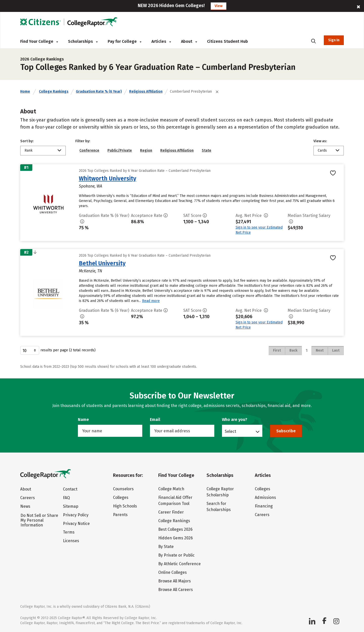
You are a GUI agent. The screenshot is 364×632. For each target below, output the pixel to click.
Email (155, 420)
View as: (320, 141)
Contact (70, 489)
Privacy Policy (76, 515)
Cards (322, 150)
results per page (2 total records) (58, 350)
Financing (264, 506)
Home (25, 91)
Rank (29, 150)
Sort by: (27, 141)
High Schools (125, 506)
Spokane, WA (90, 186)
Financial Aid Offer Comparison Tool (175, 501)
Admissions (265, 497)
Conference (89, 150)
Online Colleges (173, 572)
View (219, 6)
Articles (161, 41)
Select (230, 431)
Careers (28, 498)
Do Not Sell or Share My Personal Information (39, 520)
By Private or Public (176, 555)
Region (146, 150)
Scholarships (83, 41)
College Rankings (54, 91)
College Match (171, 489)
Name (83, 420)
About (189, 41)
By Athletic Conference (179, 564)
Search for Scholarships (219, 507)
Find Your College (39, 41)
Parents (120, 515)
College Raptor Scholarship (220, 492)
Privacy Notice (76, 524)
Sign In (334, 40)
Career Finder (171, 512)
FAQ (66, 498)
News (25, 506)
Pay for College (124, 41)
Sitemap (71, 506)
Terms (69, 532)
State (207, 150)
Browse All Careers (176, 590)
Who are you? (235, 420)
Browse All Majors (175, 581)
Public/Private (120, 150)
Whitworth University (108, 178)
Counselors (123, 489)
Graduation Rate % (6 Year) (99, 91)
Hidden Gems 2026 (176, 538)
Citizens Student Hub (227, 41)
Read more (151, 301)
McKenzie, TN (90, 271)
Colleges (121, 497)
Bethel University (102, 263)
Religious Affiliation (146, 91)
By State (166, 547)
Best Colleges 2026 (175, 529)
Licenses (71, 541)
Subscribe (286, 431)
